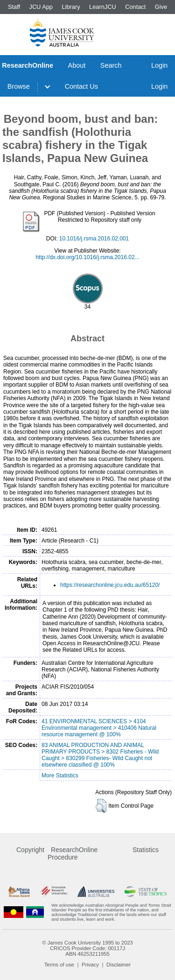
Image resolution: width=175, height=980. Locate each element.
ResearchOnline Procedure (73, 853)
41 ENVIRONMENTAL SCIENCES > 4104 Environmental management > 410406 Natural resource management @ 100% (99, 728)
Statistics (146, 850)
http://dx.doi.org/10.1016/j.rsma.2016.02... (87, 257)
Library (71, 7)
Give (161, 7)
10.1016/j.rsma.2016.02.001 (94, 239)
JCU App (41, 7)
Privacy (90, 965)
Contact (135, 7)
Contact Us (81, 86)
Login (159, 65)
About (77, 65)
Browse (19, 86)
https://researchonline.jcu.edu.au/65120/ (110, 585)
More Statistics (60, 776)
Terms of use (59, 965)
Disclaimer (119, 965)
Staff (14, 7)
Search (111, 65)
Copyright (30, 850)
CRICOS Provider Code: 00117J (87, 948)
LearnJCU (103, 7)
